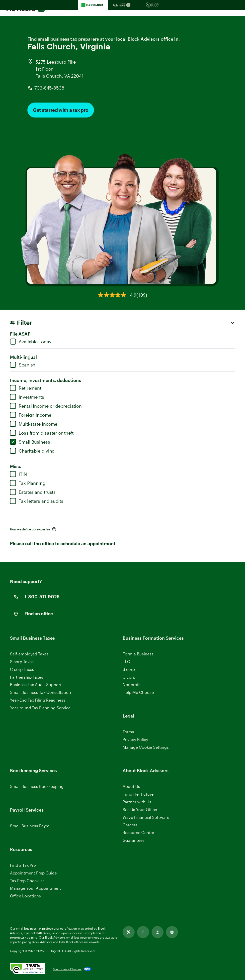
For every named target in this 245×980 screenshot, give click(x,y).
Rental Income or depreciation (46, 406)
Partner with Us (137, 802)
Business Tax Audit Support (36, 684)
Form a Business (138, 654)
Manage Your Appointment (36, 888)
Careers (130, 825)
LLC (126, 662)
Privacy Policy (135, 739)
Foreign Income (31, 415)
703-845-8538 (49, 88)
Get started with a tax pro (61, 110)
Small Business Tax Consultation (41, 692)
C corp (129, 677)
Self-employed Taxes (29, 654)
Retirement (26, 388)
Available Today (31, 342)
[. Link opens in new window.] (28, 969)
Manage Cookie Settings (146, 747)
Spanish (23, 365)
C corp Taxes (22, 669)
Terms (128, 732)
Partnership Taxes (27, 677)
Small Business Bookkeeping (37, 786)
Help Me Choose (138, 692)
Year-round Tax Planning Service (40, 708)
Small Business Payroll (31, 826)
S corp (129, 669)
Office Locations (25, 896)
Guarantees (134, 840)
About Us (131, 786)
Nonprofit (132, 684)
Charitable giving (32, 451)
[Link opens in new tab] (129, 932)
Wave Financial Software (146, 817)
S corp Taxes (22, 662)
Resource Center (138, 832)
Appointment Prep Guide (33, 873)
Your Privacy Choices (67, 969)
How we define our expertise (30, 529)
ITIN (18, 474)
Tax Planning (28, 483)
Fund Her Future (138, 794)
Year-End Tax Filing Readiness (38, 700)
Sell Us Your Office (140, 809)
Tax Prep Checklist (27, 881)
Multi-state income (34, 424)
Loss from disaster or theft (42, 433)
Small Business (30, 442)
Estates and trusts (33, 492)
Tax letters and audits (37, 501)
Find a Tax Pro (23, 865)
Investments (27, 397)
